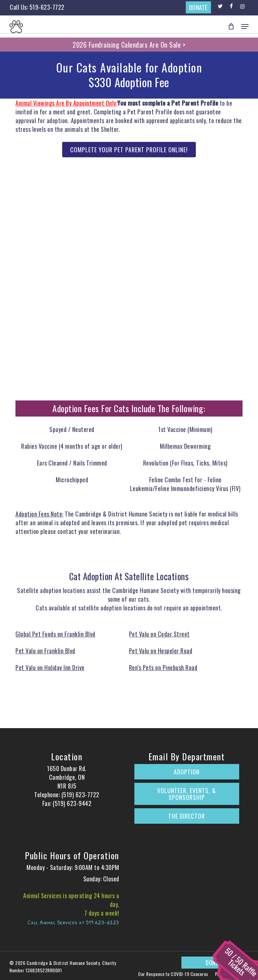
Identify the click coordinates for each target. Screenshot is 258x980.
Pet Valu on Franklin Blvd (45, 651)
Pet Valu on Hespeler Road (161, 651)
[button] (245, 26)
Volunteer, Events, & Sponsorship (187, 794)
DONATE (198, 7)
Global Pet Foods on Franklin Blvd (55, 634)
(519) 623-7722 (80, 795)
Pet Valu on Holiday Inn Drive (50, 667)
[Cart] (231, 26)
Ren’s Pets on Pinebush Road (163, 667)
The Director (187, 816)
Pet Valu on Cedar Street (159, 634)
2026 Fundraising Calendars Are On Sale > (129, 45)
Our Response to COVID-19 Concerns (173, 974)
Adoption (187, 772)
